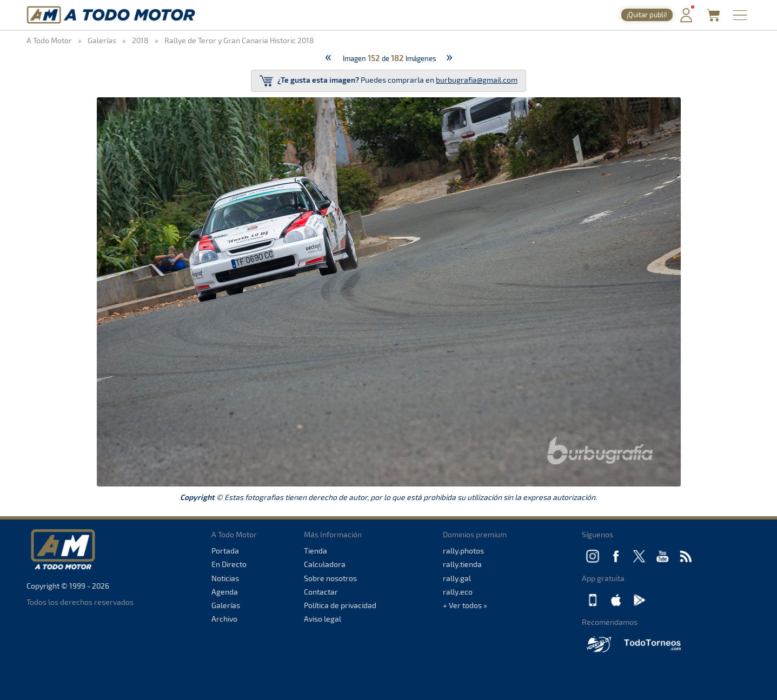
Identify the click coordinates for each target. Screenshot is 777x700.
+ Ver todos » (465, 605)
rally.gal (457, 578)
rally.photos (463, 551)
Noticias (225, 578)
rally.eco (458, 592)
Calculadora (325, 564)
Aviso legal (323, 619)
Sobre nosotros (330, 578)
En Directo (229, 564)
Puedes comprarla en (388, 81)
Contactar (321, 592)
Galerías (226, 605)
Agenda (225, 592)
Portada (225, 551)
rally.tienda (462, 564)
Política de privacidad (340, 605)
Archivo (224, 619)
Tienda (316, 551)
